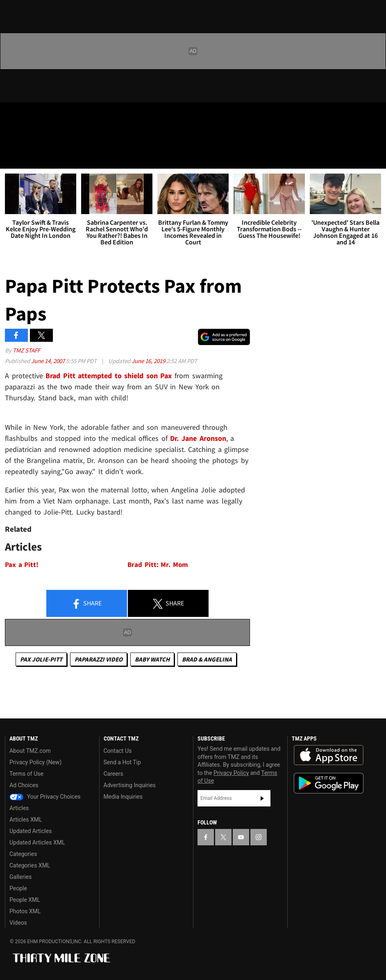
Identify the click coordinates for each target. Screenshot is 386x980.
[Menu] (11, 157)
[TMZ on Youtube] (52, 115)
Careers (114, 774)
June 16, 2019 (149, 361)
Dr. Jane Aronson (198, 438)
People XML (25, 900)
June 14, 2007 (49, 361)
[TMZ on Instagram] (72, 115)
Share (86, 604)
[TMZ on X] (33, 115)
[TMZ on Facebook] (13, 115)
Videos (18, 923)
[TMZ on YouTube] (241, 837)
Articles (19, 808)
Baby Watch (152, 659)
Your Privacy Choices (45, 797)
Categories (23, 854)
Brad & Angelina (207, 659)
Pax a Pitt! (22, 565)
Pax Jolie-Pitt (41, 659)
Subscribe (262, 798)
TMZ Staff (26, 350)
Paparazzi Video (99, 659)
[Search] (375, 157)
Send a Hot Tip (122, 762)
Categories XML (30, 865)
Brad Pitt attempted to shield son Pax (109, 376)
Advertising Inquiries (130, 785)
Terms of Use (26, 774)
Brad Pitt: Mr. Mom (158, 565)
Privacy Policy (231, 773)
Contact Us (118, 751)
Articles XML (26, 820)
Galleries (20, 877)
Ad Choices (24, 785)
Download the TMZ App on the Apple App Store (329, 755)
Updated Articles (31, 831)
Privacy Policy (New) (35, 762)
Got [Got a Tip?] (27, 137)
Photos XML (25, 911)
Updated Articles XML (37, 842)
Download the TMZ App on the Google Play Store (329, 783)
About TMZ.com (30, 751)
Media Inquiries (123, 797)
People (18, 888)
